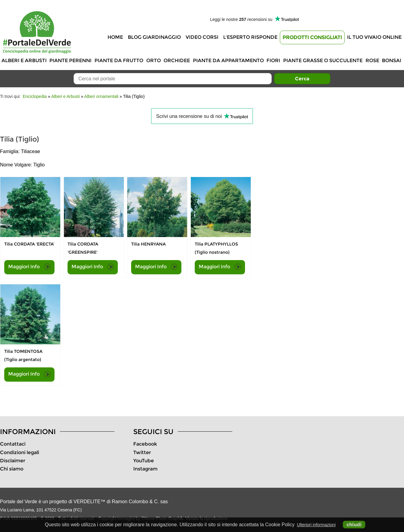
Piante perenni (70, 60)
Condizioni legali (20, 452)
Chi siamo (12, 469)
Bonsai (392, 60)
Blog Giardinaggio (154, 37)
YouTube (144, 461)
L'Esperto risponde (250, 37)
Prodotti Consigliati (312, 37)
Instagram (145, 469)
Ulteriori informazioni (316, 525)
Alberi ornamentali (101, 96)
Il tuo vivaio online (374, 37)
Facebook (145, 444)
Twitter (142, 452)
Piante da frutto (119, 60)
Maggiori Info (29, 267)
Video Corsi (202, 37)
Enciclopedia (35, 96)
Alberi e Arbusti (24, 60)
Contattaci (13, 444)
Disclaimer (13, 461)
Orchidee (177, 60)
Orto (154, 60)
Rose (372, 60)
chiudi (354, 525)
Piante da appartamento (228, 60)
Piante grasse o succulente (323, 60)
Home (115, 37)
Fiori (273, 60)
